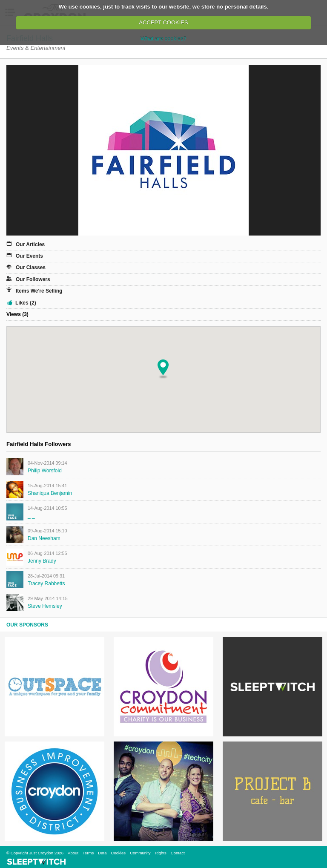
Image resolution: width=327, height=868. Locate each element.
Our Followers (33, 279)
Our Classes (31, 267)
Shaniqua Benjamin (50, 493)
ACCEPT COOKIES (163, 22)
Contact (178, 853)
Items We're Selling (39, 291)
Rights (161, 853)
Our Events (29, 256)
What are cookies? (163, 39)
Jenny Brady (42, 561)
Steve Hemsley (45, 606)
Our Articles (30, 244)
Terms (88, 853)
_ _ (31, 516)
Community (140, 853)
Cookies (118, 853)
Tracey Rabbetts (46, 583)
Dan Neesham (44, 538)
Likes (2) (26, 303)
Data (102, 853)
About (73, 853)
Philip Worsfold (45, 471)
